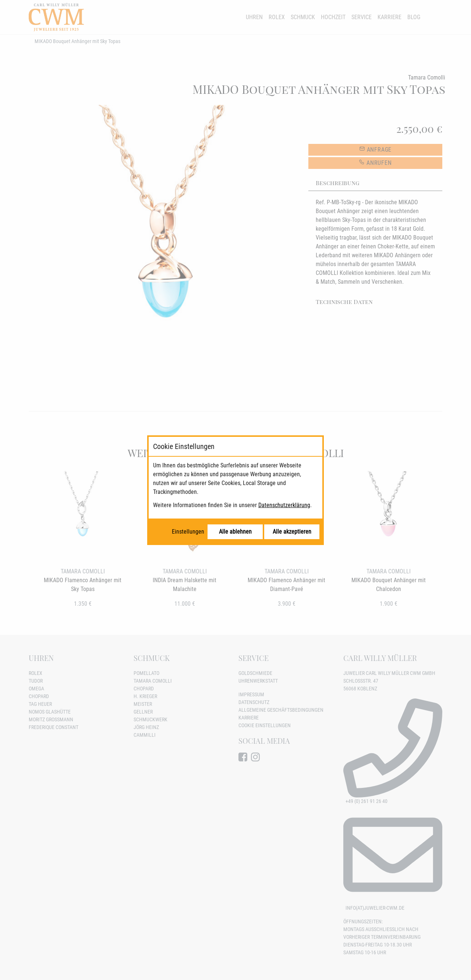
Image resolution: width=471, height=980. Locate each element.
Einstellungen (188, 532)
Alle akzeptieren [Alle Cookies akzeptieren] (292, 532)
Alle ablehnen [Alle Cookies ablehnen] (235, 532)
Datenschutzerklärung (284, 505)
